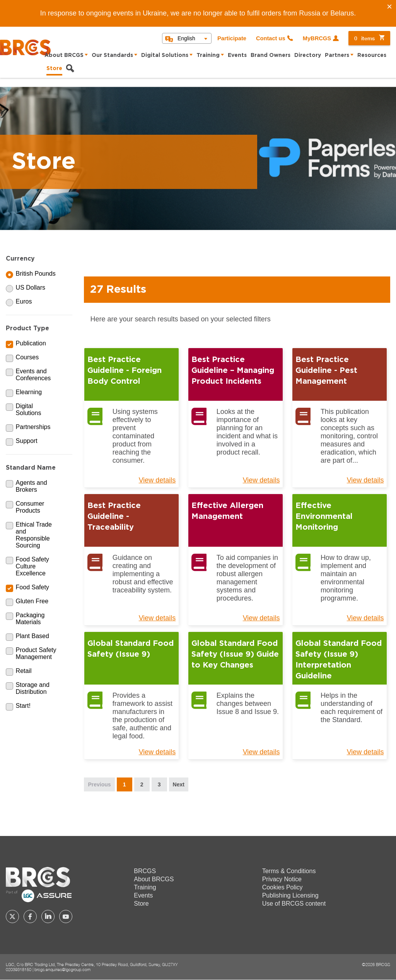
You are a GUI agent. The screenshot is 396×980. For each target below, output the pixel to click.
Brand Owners (271, 55)
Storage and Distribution (33, 688)
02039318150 (19, 969)
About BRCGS (64, 55)
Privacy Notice (282, 879)
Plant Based (32, 636)
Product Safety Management (36, 653)
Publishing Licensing (290, 895)
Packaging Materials (30, 619)
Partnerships (33, 427)
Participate (232, 38)
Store (54, 69)
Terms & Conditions (289, 871)
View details (157, 480)
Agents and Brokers (32, 486)
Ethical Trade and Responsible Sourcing (34, 535)
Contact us (271, 38)
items (364, 38)
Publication (31, 343)
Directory (308, 55)
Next (179, 784)
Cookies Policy (282, 887)
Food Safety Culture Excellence (32, 566)
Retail (24, 671)
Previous (99, 784)
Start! (23, 706)
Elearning (29, 392)
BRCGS (145, 871)
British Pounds (36, 274)
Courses (27, 357)
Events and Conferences (33, 375)
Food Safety (32, 587)
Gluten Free (32, 601)
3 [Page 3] (159, 784)
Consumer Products (30, 507)
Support (27, 441)
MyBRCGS (317, 38)
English (186, 38)
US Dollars (31, 287)
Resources (372, 55)
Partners (337, 55)
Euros (24, 301)
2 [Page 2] (142, 784)
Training (208, 55)
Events (237, 55)
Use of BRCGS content (294, 904)
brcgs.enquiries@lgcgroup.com (62, 969)
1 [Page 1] (125, 784)
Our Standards (112, 55)
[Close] (389, 7)
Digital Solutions (165, 55)
